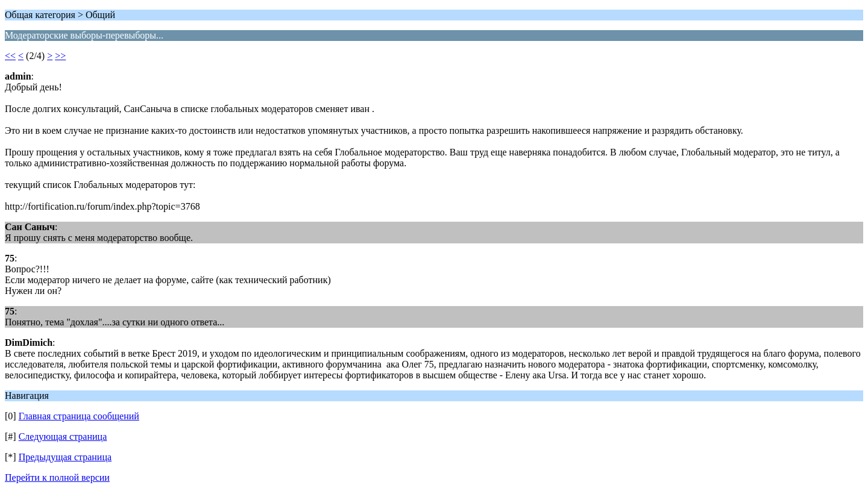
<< (10, 56)
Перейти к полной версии (57, 477)
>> (60, 56)
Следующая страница (63, 436)
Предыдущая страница (65, 457)
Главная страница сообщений (79, 416)
